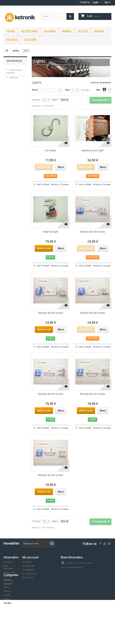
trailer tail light (51, 232)
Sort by (35, 90)
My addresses (28, 570)
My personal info (29, 574)
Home (11, 31)
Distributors (13, 76)
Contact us (85, 2)
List (110, 90)
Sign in (107, 2)
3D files (83, 31)
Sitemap (7, 584)
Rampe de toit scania (93, 232)
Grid (104, 90)
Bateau (99, 31)
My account (30, 557)
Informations (14, 61)
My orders (27, 562)
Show (67, 90)
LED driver (50, 151)
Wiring (67, 31)
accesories (29, 31)
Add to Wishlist (43, 185)
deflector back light (93, 151)
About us (7, 577)
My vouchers (28, 578)
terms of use (9, 573)
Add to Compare (61, 185)
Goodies (30, 40)
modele (12, 40)
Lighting (50, 31)
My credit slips (28, 566)
